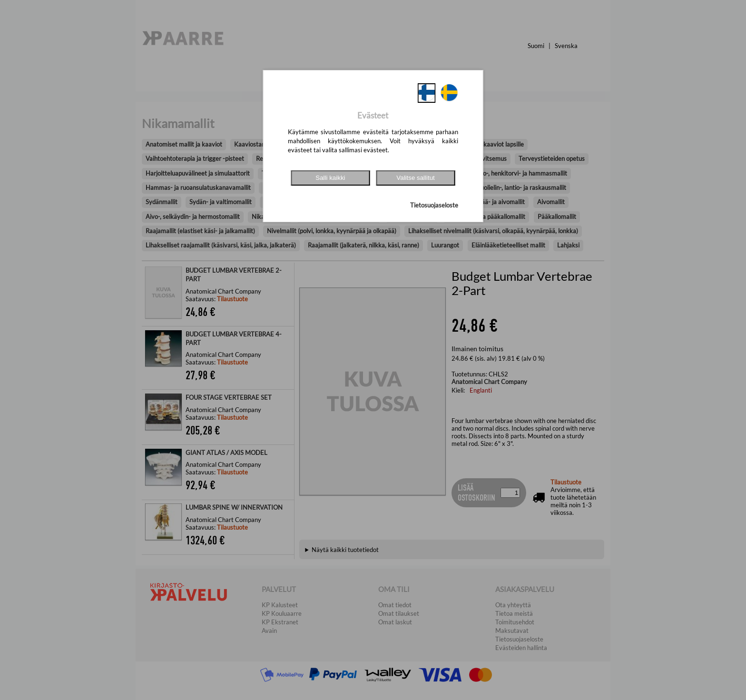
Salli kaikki (330, 178)
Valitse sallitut (416, 178)
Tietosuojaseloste (434, 205)
